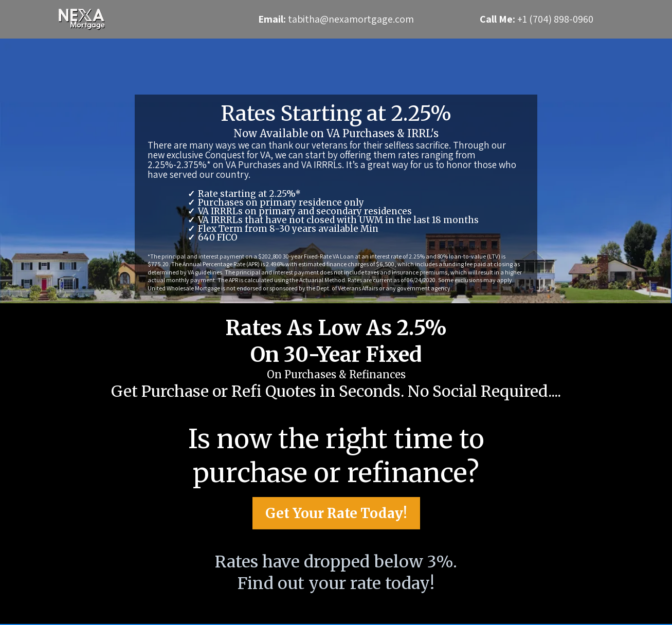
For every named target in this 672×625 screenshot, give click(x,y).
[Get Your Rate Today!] (336, 522)
